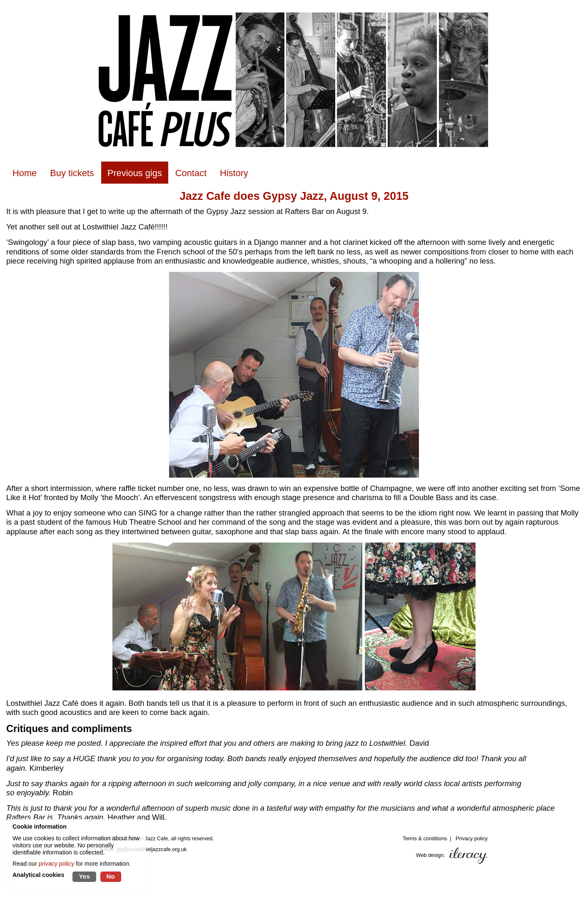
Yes (84, 876)
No (111, 876)
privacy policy (57, 864)
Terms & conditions (425, 839)
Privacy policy (472, 839)
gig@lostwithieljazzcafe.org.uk (152, 849)
